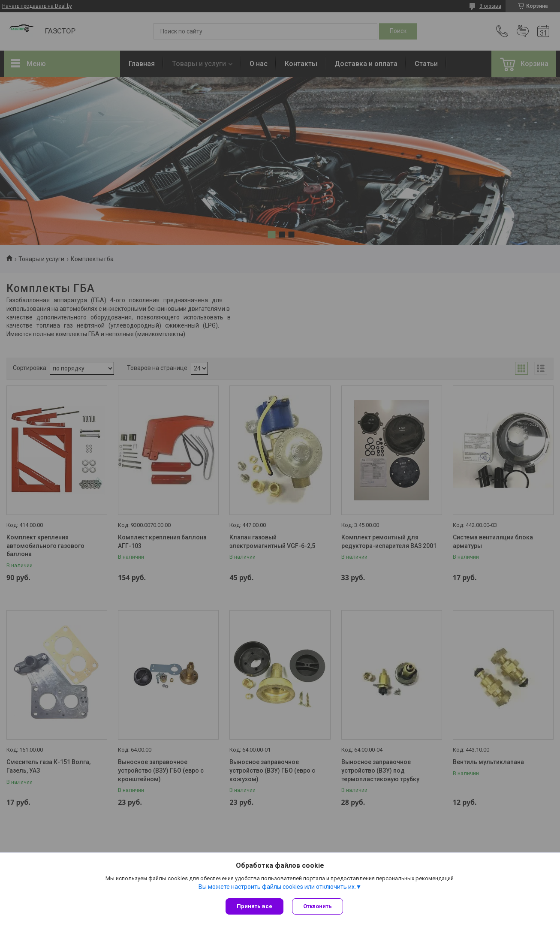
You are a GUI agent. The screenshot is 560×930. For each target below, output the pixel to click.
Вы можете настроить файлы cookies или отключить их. (277, 887)
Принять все (254, 906)
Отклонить (318, 906)
